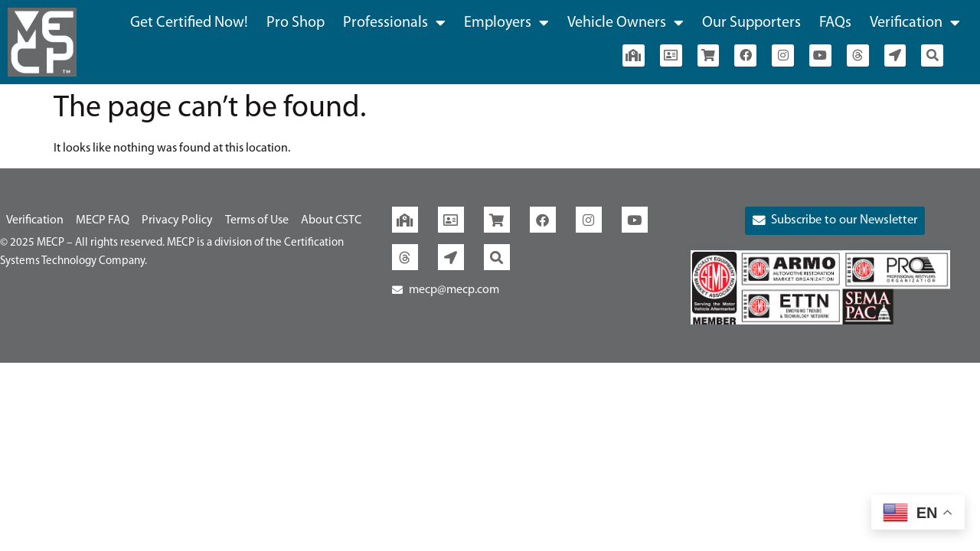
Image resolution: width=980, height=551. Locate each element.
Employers (506, 23)
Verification (915, 23)
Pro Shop (296, 23)
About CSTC (331, 220)
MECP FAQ (103, 220)
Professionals (394, 23)
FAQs (835, 23)
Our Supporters (751, 23)
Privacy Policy (177, 220)
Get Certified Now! (189, 23)
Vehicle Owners (626, 23)
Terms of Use (257, 220)
